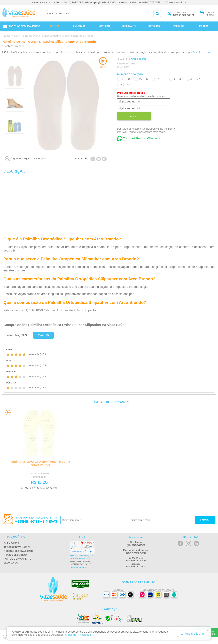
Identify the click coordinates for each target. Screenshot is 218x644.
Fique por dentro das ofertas (36, 520)
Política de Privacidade (19, 551)
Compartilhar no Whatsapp (139, 138)
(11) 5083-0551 (76, 3)
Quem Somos (11, 543)
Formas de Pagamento (18, 559)
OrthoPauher (127, 64)
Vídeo (103, 63)
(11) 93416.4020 (107, 3)
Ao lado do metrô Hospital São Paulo (82, 561)
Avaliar (43, 335)
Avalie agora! (138, 59)
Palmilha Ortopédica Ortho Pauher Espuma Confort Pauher (38, 463)
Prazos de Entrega (16, 555)
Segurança (11, 563)
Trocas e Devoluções (17, 547)
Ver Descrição (202, 52)
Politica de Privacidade (77, 635)
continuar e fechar (192, 634)
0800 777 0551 (152, 3)
